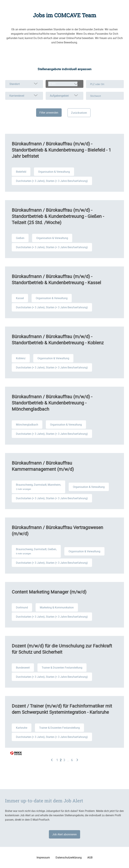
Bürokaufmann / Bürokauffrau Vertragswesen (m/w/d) (57, 530)
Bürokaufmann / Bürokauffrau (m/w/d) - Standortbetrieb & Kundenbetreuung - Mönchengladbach (52, 403)
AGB (90, 857)
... (68, 760)
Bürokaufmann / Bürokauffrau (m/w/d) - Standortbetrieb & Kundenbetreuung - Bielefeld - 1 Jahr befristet (61, 150)
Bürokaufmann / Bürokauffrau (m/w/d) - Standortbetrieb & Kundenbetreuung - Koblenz (58, 339)
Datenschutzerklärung (69, 857)
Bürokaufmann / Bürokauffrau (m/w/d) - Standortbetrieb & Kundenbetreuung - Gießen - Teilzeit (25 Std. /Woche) (58, 216)
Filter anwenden (49, 113)
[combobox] (65, 84)
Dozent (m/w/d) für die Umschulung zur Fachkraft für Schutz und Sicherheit (62, 649)
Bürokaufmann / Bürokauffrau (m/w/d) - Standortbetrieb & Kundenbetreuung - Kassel (56, 279)
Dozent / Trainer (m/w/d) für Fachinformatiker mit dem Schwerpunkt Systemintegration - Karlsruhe (62, 709)
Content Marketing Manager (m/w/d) (49, 592)
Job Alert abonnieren (64, 834)
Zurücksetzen (79, 113)
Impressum (43, 857)
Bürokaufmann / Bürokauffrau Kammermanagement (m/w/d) (43, 466)
